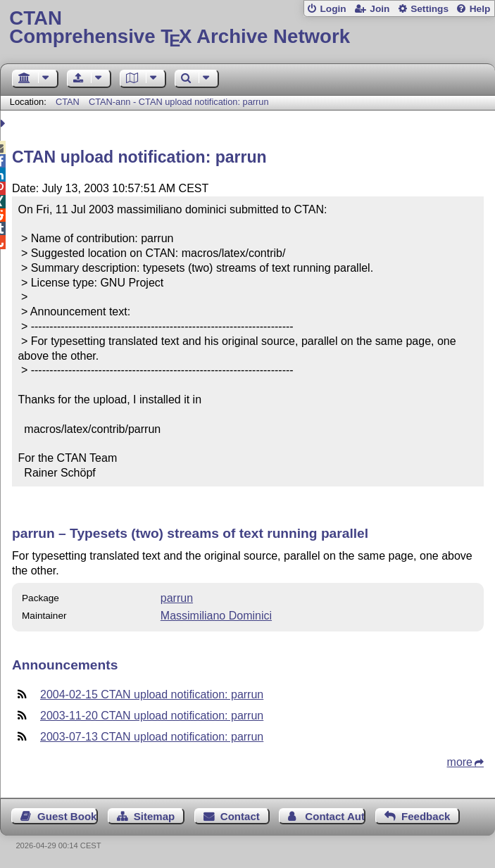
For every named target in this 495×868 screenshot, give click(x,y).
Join (380, 9)
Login (333, 9)
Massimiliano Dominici (216, 616)
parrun (177, 598)
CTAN (68, 102)
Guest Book (67, 816)
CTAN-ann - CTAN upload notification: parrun (179, 102)
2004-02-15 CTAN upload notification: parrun (152, 694)
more (460, 762)
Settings (430, 9)
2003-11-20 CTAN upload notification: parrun (152, 716)
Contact (240, 816)
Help (480, 9)
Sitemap (154, 816)
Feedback (426, 816)
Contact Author (335, 816)
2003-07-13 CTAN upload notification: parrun (152, 737)
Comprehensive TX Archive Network (247, 28)
